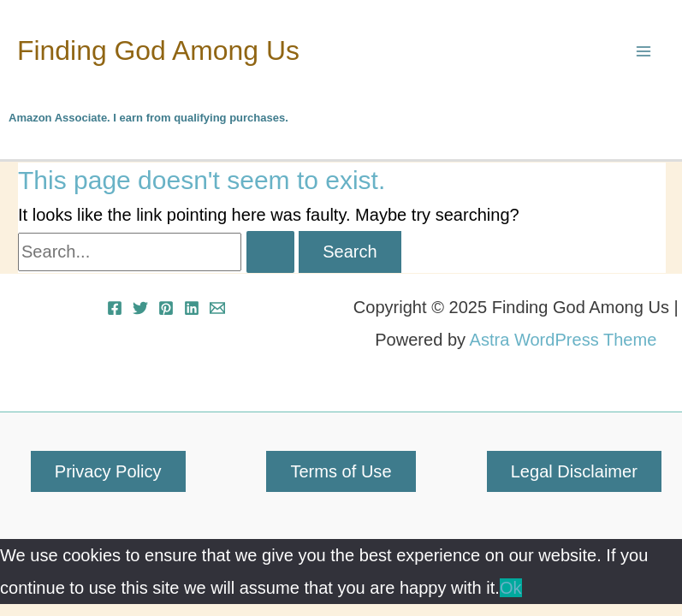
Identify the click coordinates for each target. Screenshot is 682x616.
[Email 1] (217, 308)
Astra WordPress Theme (563, 340)
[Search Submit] (270, 252)
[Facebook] (115, 308)
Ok (511, 588)
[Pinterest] (166, 308)
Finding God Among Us (158, 50)
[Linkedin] (192, 308)
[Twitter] (140, 308)
